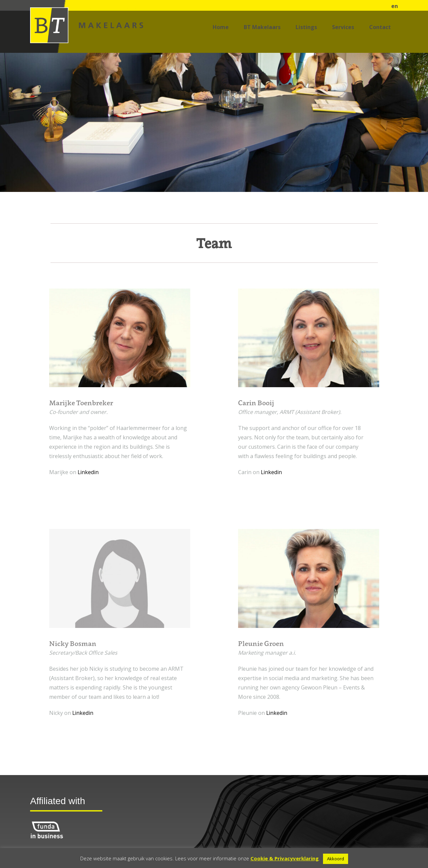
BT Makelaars (262, 27)
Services (343, 27)
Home (221, 27)
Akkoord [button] (336, 859)
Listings (306, 27)
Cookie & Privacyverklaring (285, 858)
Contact (380, 27)
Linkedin (88, 472)
